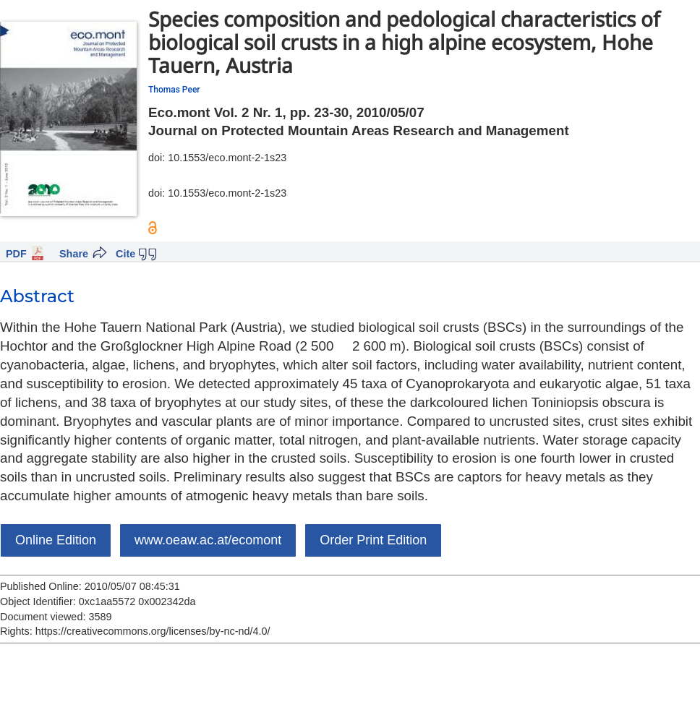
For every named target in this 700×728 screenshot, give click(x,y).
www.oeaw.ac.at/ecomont (208, 540)
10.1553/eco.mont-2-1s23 (227, 158)
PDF (16, 254)
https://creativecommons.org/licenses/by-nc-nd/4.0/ (153, 631)
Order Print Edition (373, 540)
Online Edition (56, 540)
